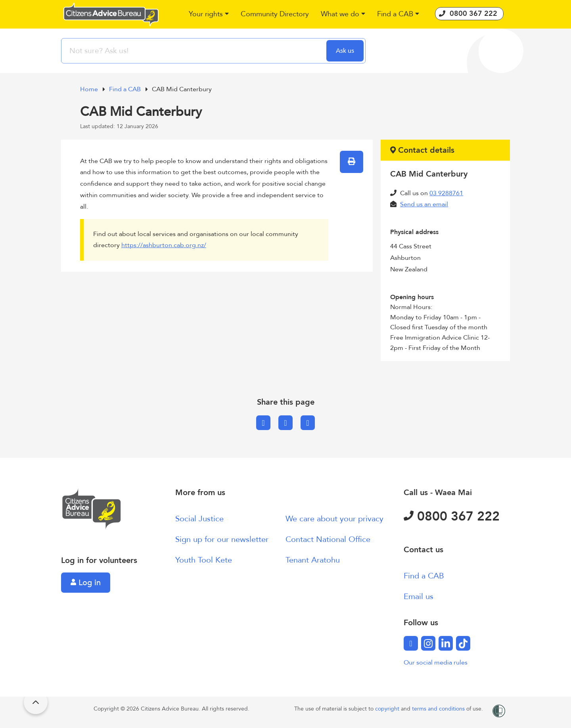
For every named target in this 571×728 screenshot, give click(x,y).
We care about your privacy (334, 519)
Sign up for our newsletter (222, 539)
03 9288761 (446, 193)
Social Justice (199, 519)
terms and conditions (439, 709)
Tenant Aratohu (313, 560)
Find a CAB (126, 89)
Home (90, 89)
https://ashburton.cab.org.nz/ (164, 245)
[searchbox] (195, 51)
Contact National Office (328, 539)
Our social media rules (436, 663)
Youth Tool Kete (204, 560)
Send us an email (424, 204)
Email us (419, 596)
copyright (388, 709)
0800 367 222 (452, 517)
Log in (86, 583)
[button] (209, 14)
